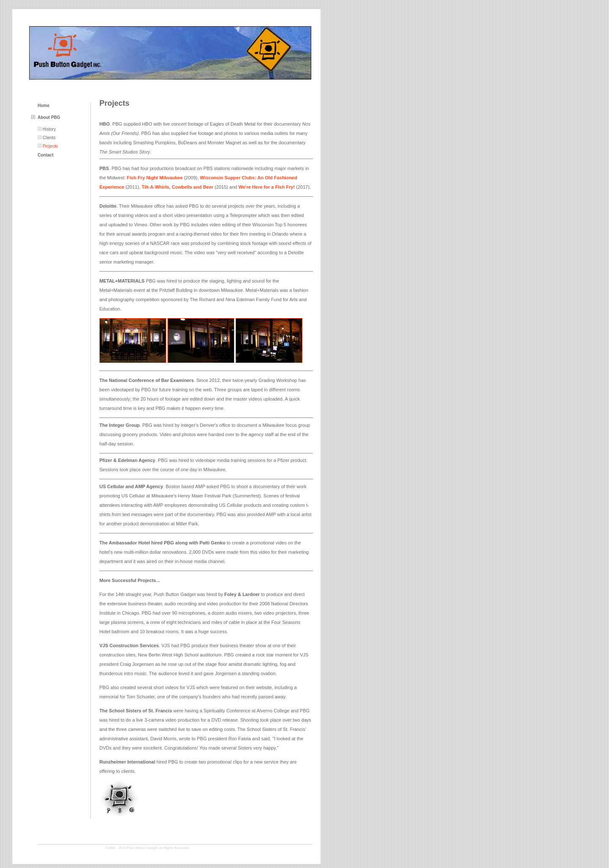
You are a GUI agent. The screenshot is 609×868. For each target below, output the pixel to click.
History (49, 129)
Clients (49, 138)
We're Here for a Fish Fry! (267, 187)
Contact (45, 155)
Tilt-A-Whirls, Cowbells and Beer (178, 187)
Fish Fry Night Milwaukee (155, 178)
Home (44, 106)
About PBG (49, 117)
